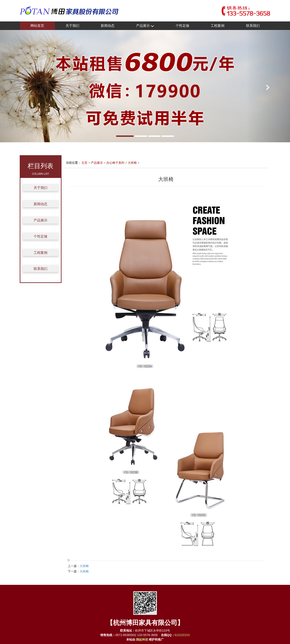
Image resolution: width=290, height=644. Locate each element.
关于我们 (72, 26)
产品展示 (145, 26)
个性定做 (182, 26)
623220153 (182, 635)
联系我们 (253, 26)
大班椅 (132, 163)
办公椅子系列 (115, 163)
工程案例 (218, 26)
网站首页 (37, 26)
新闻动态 (108, 26)
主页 (84, 163)
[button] (22, 86)
